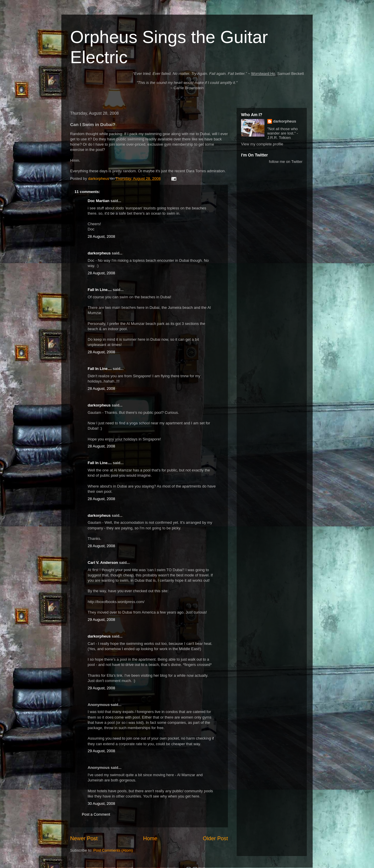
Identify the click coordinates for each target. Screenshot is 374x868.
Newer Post (84, 838)
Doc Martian (98, 201)
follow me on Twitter (286, 162)
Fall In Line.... (100, 290)
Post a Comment (96, 814)
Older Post (215, 838)
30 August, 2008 (101, 804)
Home (150, 838)
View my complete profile (262, 144)
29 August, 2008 (101, 620)
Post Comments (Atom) (113, 850)
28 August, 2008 (101, 236)
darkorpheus (99, 253)
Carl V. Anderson (103, 563)
